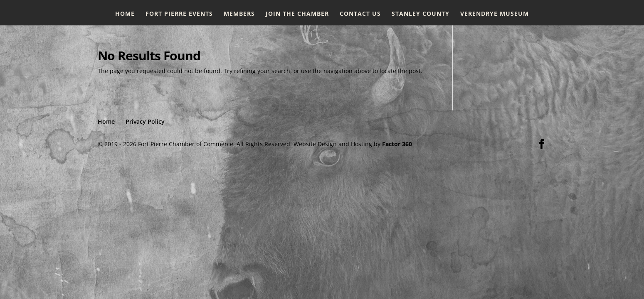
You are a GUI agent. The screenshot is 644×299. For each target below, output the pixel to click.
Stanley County (421, 14)
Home (125, 14)
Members (239, 14)
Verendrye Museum (495, 14)
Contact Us (360, 14)
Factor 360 (397, 144)
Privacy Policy (145, 121)
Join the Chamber (297, 14)
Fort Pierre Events (179, 14)
